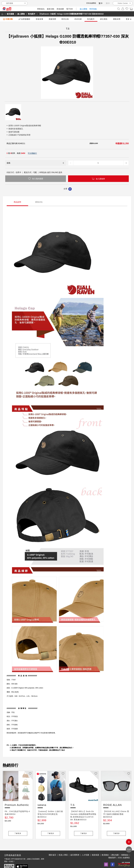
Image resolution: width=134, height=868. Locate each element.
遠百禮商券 (75, 846)
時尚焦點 (93, 9)
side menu (129, 844)
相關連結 (125, 846)
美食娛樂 (60, 9)
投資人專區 (63, 846)
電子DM (69, 9)
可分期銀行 (32, 153)
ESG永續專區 (91, 3)
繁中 (101, 3)
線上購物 (83, 9)
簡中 (108, 3)
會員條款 (105, 846)
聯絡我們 (112, 849)
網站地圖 (115, 846)
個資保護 (95, 846)
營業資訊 (41, 9)
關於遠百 (52, 846)
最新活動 (51, 9)
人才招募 (86, 846)
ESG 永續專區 (124, 849)
